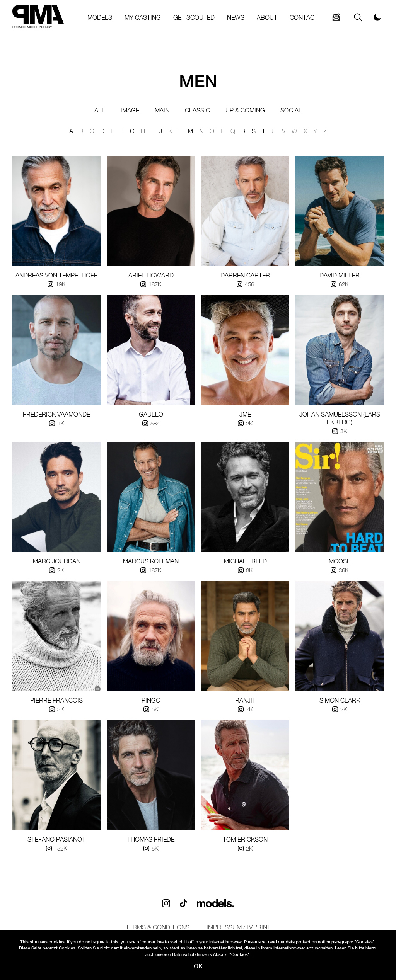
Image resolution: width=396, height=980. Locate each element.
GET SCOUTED (194, 17)
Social (291, 110)
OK (198, 966)
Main (162, 110)
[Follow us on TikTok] (183, 903)
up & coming (245, 110)
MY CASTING (143, 17)
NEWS (236, 17)
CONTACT (304, 17)
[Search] (336, 17)
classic (197, 110)
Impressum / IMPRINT (239, 927)
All (100, 110)
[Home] (38, 17)
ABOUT (267, 17)
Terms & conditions (158, 927)
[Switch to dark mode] (379, 17)
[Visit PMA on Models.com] (215, 903)
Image (130, 110)
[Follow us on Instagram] (166, 903)
